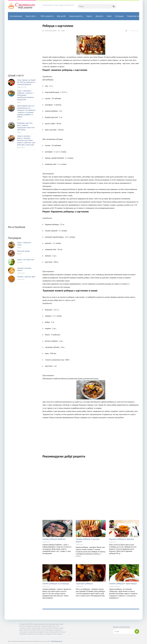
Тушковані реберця (84, 584)
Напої (109, 16)
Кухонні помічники (114, 586)
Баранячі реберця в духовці (121, 539)
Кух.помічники (16, 16)
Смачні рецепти (76, 16)
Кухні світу (30, 16)
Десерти (99, 16)
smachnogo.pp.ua (56, 641)
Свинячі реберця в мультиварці (123, 584)
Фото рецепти (47, 16)
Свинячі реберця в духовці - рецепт (88, 540)
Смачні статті (46, 542)
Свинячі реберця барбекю (54, 539)
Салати (89, 16)
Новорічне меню (134, 16)
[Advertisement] (91, 435)
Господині (119, 16)
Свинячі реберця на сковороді (56, 584)
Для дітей (61, 16)
